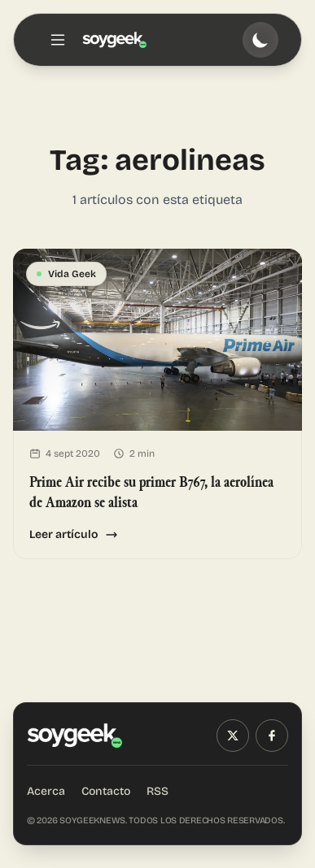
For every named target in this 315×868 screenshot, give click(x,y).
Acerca (46, 791)
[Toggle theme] (260, 40)
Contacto (106, 791)
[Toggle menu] (58, 40)
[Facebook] (272, 736)
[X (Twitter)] (233, 736)
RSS (157, 791)
